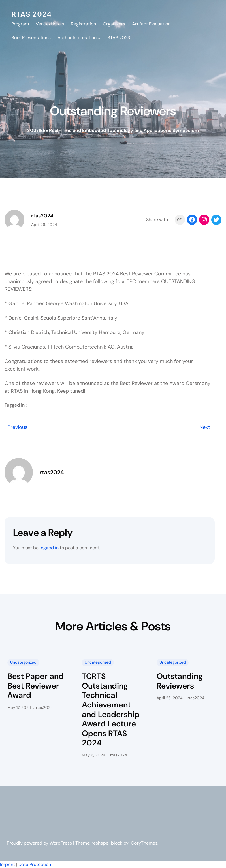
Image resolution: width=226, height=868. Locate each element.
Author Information (77, 38)
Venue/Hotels (50, 24)
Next (205, 427)
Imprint (8, 864)
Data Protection (35, 864)
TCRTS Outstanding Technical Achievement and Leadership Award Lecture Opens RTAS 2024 (111, 710)
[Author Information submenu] (99, 38)
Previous (18, 427)
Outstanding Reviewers (180, 681)
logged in (49, 548)
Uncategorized (23, 662)
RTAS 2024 (32, 14)
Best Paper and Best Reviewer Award (36, 686)
